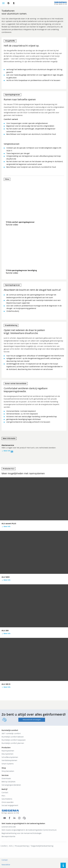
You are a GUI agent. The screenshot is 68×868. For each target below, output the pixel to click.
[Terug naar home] (61, 3)
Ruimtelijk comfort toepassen (14, 740)
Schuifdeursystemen (10, 757)
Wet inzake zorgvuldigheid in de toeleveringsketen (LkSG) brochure (29, 830)
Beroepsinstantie (8, 837)
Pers (3, 796)
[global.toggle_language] (8, 3)
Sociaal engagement (10, 806)
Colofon (4, 846)
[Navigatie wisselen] (3, 3)
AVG (11, 846)
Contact (5, 793)
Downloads (6, 779)
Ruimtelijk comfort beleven (13, 737)
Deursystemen (7, 754)
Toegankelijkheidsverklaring (42, 846)
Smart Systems (8, 764)
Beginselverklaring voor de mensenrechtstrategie (22, 833)
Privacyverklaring (22, 846)
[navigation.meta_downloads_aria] (14, 3)
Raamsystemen (8, 751)
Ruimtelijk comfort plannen (13, 743)
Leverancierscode (9, 827)
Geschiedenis (7, 799)
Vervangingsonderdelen (11, 785)
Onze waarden (8, 802)
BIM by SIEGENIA (8, 782)
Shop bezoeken (8, 771)
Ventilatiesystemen (9, 761)
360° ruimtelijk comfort (11, 734)
